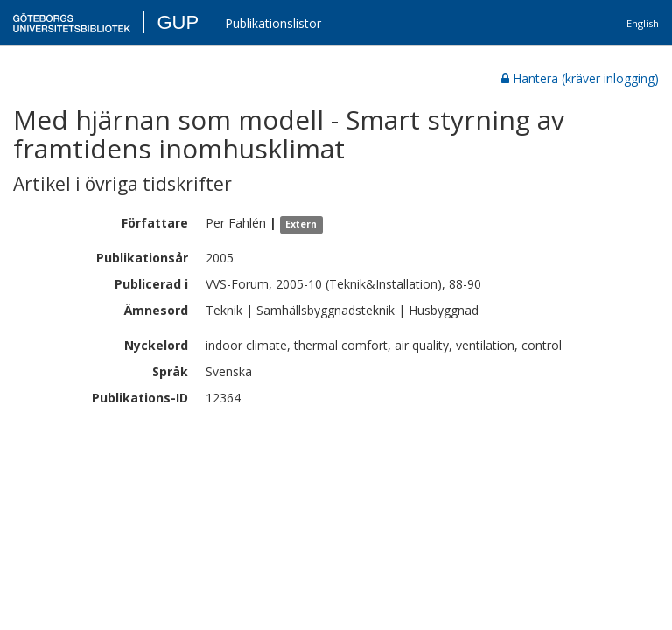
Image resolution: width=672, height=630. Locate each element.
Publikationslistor (273, 23)
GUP (178, 22)
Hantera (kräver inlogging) (580, 78)
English (643, 23)
